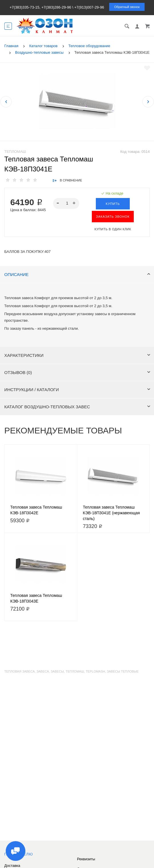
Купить (113, 204)
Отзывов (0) (77, 372)
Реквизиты (86, 859)
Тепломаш (15, 152)
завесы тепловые (123, 671)
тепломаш (75, 671)
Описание (77, 274)
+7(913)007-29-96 (89, 7)
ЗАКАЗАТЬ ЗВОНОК (113, 217)
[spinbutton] (66, 203)
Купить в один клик (113, 229)
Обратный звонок (127, 7)
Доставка (12, 866)
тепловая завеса (20, 671)
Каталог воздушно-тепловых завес (77, 407)
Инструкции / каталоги (77, 390)
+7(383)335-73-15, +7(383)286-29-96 (40, 7)
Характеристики (77, 355)
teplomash (96, 671)
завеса (43, 671)
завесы (57, 671)
